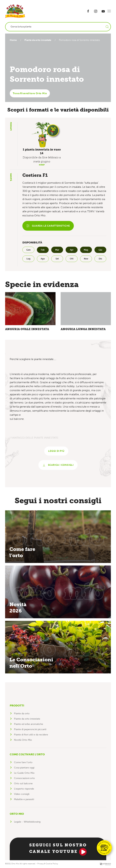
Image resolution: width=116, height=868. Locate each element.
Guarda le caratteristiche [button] (48, 226)
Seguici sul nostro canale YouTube (58, 850)
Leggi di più (56, 452)
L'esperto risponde (24, 789)
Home (13, 40)
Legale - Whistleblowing (27, 822)
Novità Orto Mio (23, 740)
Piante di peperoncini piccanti (30, 730)
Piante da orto (22, 714)
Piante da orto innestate (39, 40)
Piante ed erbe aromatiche (29, 725)
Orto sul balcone (23, 784)
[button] (109, 11)
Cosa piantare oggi (24, 768)
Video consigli (22, 795)
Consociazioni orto (24, 779)
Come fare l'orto (23, 763)
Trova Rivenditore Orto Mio (30, 93)
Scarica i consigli (58, 466)
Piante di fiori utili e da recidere (31, 735)
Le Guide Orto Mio (24, 773)
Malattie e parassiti (24, 800)
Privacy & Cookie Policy (48, 864)
